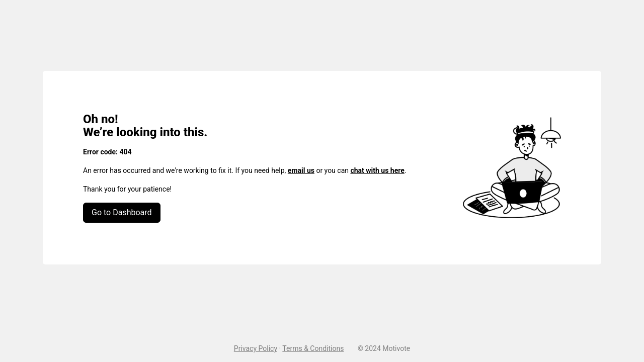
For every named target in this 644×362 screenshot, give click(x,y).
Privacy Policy (256, 348)
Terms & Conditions (313, 348)
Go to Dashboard (122, 212)
